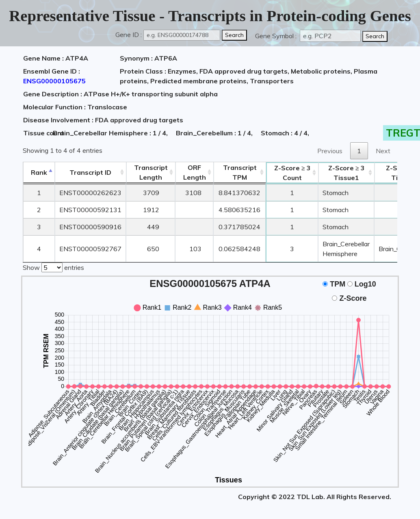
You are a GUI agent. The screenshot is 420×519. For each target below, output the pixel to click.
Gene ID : (129, 35)
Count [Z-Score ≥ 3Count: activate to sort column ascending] (292, 173)
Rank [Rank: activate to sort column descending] (39, 172)
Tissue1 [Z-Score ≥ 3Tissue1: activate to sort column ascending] (346, 173)
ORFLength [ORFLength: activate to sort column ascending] (195, 172)
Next (383, 151)
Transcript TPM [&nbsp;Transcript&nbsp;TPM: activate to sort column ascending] (240, 172)
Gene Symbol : (277, 36)
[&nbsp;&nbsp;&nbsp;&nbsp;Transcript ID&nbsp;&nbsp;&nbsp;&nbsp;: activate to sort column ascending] (90, 173)
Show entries (53, 267)
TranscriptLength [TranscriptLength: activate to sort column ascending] (151, 172)
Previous (330, 151)
